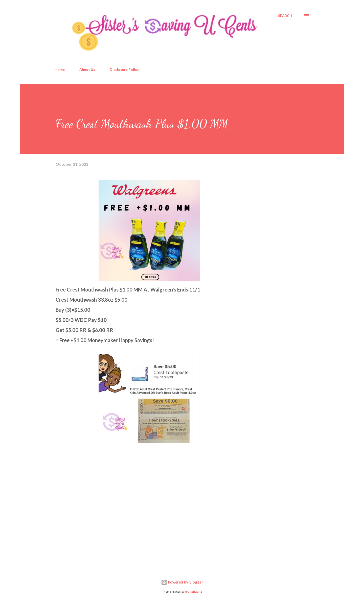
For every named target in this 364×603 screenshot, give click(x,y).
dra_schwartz (194, 592)
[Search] (285, 16)
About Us (87, 69)
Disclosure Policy (124, 69)
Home (60, 69)
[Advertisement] (94, 505)
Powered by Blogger (182, 582)
